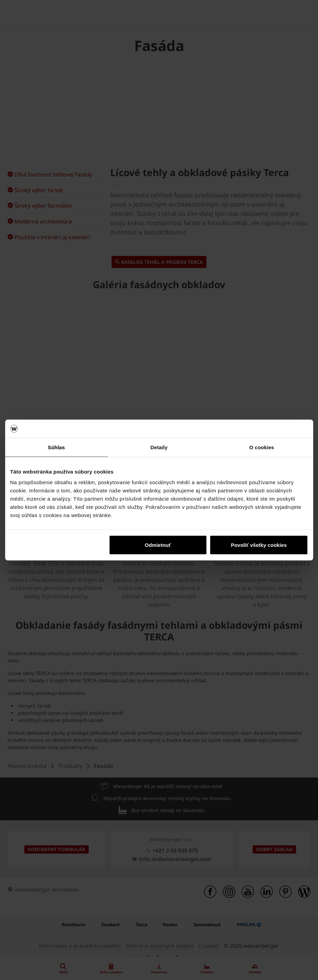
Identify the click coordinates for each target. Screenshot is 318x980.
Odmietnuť (158, 545)
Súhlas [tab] (56, 447)
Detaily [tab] (159, 447)
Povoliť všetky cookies (259, 545)
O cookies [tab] (262, 447)
